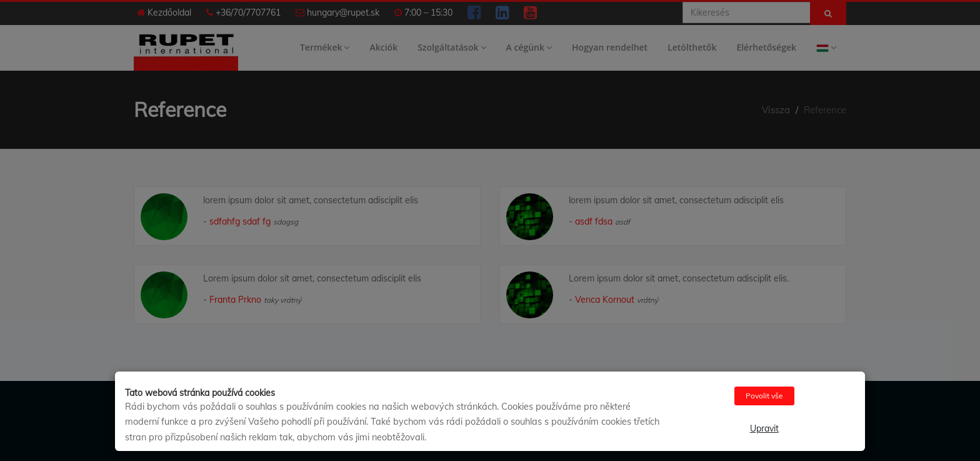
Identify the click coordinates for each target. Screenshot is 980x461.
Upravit (764, 428)
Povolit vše (764, 396)
